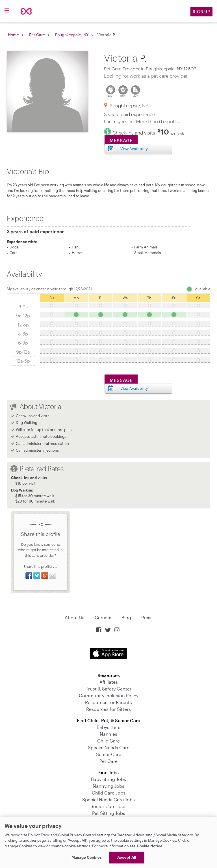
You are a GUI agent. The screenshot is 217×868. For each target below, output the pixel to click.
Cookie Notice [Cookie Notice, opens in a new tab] (150, 846)
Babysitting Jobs (108, 779)
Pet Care (37, 35)
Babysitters (108, 727)
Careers (103, 617)
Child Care (108, 741)
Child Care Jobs (109, 793)
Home (13, 35)
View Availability (134, 149)
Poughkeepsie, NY (72, 35)
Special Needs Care (109, 747)
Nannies (108, 734)
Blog (126, 617)
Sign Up (201, 11)
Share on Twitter (37, 575)
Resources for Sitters (108, 709)
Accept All (127, 857)
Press (147, 617)
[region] (108, 842)
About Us (75, 617)
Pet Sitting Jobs (109, 813)
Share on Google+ (45, 575)
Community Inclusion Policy (109, 695)
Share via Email (53, 575)
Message (121, 140)
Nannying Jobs (108, 786)
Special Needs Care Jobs (108, 799)
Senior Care (109, 754)
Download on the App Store (108, 653)
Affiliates (109, 682)
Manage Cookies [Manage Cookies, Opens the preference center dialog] (87, 857)
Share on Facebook (29, 575)
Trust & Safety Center (109, 689)
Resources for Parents (108, 702)
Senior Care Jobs (108, 806)
